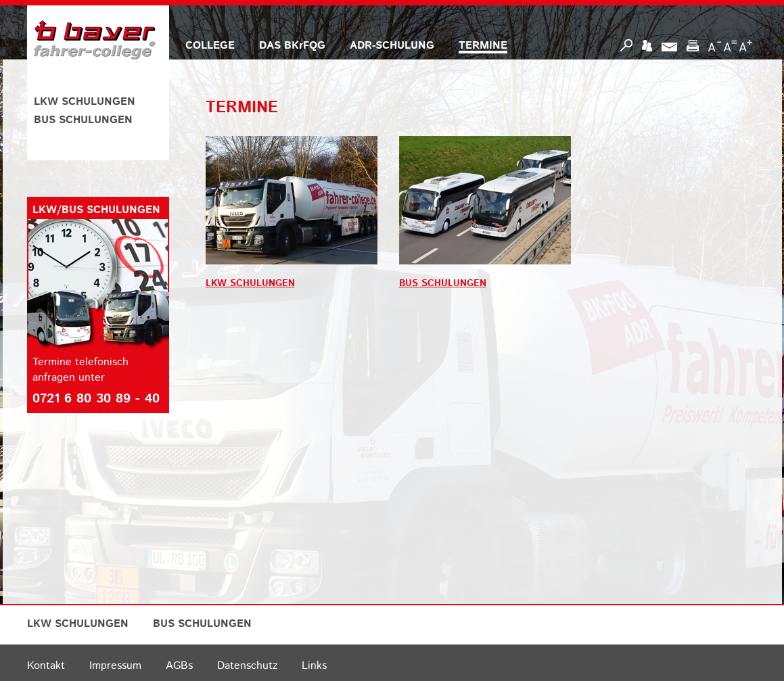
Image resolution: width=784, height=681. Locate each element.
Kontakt (46, 666)
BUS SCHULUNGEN (83, 120)
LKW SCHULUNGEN (85, 102)
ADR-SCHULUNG (392, 46)
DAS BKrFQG (292, 46)
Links (314, 666)
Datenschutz (247, 666)
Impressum (115, 666)
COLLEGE (210, 46)
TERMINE (483, 46)
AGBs (179, 666)
